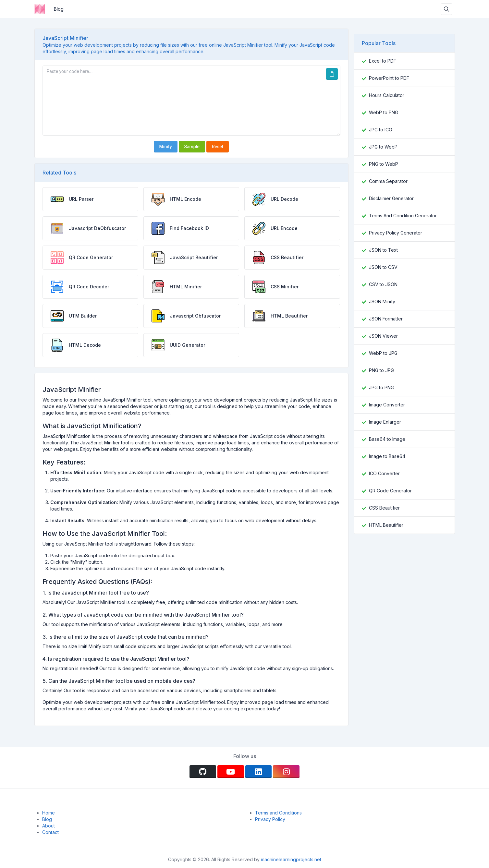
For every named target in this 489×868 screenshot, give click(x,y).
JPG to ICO (381, 130)
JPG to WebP (383, 147)
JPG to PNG (381, 387)
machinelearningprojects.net (290, 859)
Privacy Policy (270, 819)
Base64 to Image (387, 439)
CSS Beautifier (384, 508)
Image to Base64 (387, 456)
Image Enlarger (385, 422)
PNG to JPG (381, 370)
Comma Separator (388, 181)
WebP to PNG (384, 112)
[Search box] (446, 9)
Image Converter (387, 405)
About (49, 826)
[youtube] (231, 772)
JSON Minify (382, 301)
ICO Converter (384, 473)
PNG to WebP (384, 164)
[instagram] (286, 772)
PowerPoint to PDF (389, 78)
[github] (203, 772)
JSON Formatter (386, 319)
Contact (50, 832)
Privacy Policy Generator (396, 233)
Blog (59, 9)
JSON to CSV (383, 267)
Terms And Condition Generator (403, 216)
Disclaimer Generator (391, 198)
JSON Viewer (383, 336)
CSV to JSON (383, 284)
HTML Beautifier (386, 525)
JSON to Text (383, 250)
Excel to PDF (383, 61)
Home (49, 813)
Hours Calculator (387, 95)
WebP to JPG (383, 353)
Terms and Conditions (278, 813)
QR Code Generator (390, 491)
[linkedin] (259, 772)
